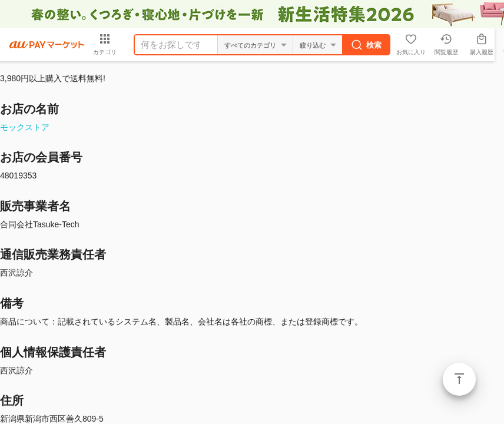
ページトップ (459, 379)
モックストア (25, 127)
